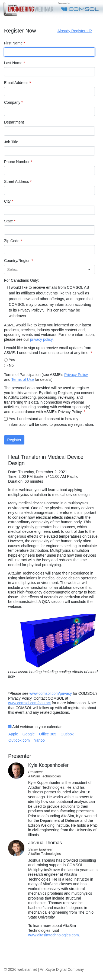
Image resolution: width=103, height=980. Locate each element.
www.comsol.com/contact (29, 703)
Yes (12, 360)
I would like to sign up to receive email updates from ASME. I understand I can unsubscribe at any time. (48, 350)
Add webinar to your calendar (35, 727)
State (10, 221)
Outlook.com (19, 740)
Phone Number (18, 162)
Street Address (18, 181)
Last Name (15, 63)
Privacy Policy (76, 375)
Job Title (11, 142)
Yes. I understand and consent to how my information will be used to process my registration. (51, 422)
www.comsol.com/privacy (51, 693)
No (11, 365)
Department (14, 122)
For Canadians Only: (21, 280)
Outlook (67, 734)
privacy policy (41, 339)
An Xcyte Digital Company (62, 969)
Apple (13, 734)
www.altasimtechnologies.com (54, 935)
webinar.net (27, 969)
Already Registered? (75, 31)
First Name (15, 43)
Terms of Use (22, 379)
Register (14, 440)
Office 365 (48, 734)
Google (29, 734)
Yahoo (39, 740)
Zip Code (13, 241)
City (9, 201)
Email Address (17, 83)
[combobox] (47, 270)
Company (13, 102)
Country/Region (19, 261)
